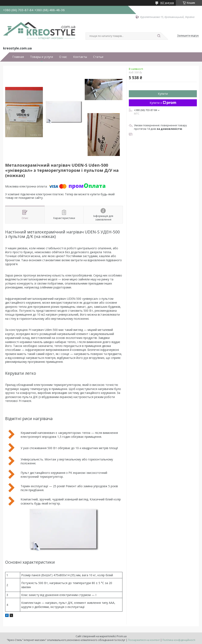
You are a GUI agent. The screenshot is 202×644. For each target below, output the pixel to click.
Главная (18, 57)
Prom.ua (122, 636)
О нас (63, 57)
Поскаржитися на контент (144, 640)
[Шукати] (159, 36)
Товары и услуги (42, 57)
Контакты (80, 57)
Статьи (98, 57)
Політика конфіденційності (179, 640)
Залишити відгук (188, 36)
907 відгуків (167, 3)
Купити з (163, 103)
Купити (163, 94)
